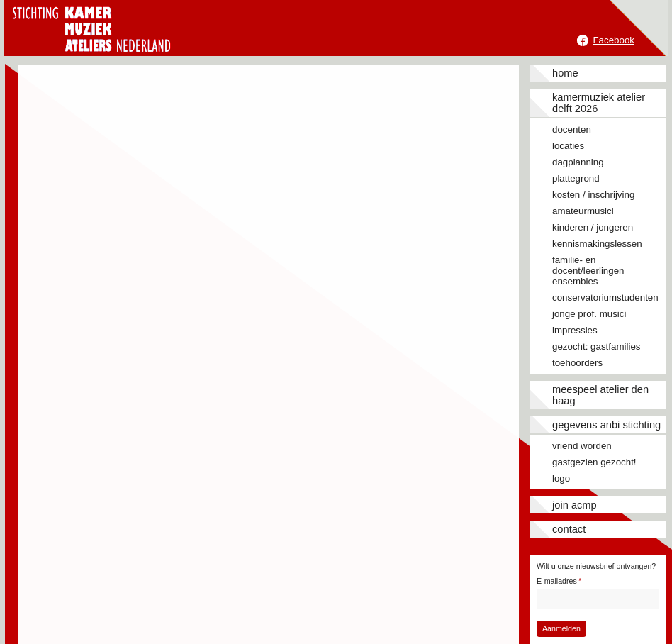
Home (565, 73)
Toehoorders (577, 363)
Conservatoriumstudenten (605, 298)
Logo (561, 478)
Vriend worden (582, 446)
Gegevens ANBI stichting (606, 425)
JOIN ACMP (575, 505)
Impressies (575, 330)
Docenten (572, 129)
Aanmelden (561, 628)
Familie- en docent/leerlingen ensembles (588, 271)
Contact (569, 529)
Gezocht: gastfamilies (596, 346)
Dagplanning (578, 162)
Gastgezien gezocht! (594, 462)
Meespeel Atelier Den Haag (600, 395)
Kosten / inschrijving (593, 195)
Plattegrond (576, 178)
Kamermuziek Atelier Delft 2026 (599, 103)
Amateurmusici (583, 211)
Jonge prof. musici (589, 314)
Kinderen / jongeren (593, 227)
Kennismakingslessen (597, 244)
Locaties (568, 146)
